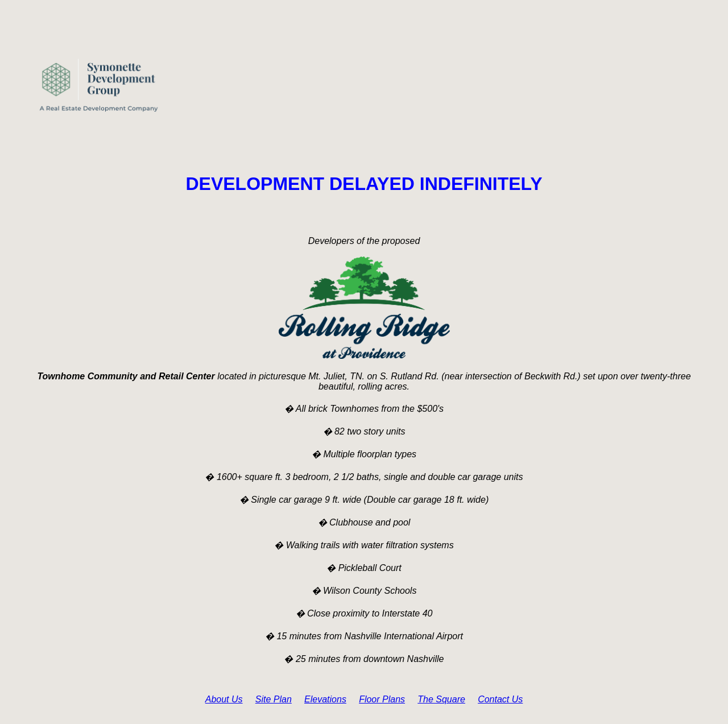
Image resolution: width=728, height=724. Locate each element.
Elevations (325, 699)
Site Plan (274, 699)
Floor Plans (382, 699)
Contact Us (500, 699)
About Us (224, 699)
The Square (441, 699)
